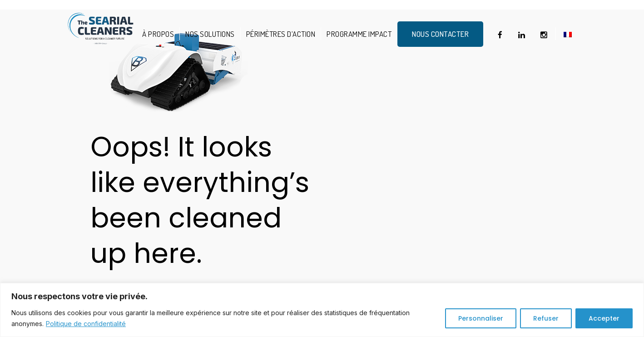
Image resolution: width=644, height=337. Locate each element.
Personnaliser (481, 318)
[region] (322, 310)
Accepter (604, 318)
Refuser (546, 318)
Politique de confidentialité (86, 324)
